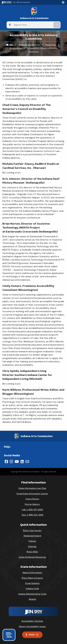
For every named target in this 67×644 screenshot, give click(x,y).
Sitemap (32, 546)
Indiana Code (32, 588)
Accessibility (16, 48)
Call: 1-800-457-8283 (32, 510)
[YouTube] (17, 462)
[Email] (27, 462)
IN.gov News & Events (32, 578)
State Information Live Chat (32, 488)
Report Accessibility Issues (32, 626)
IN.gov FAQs (32, 552)
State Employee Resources (32, 557)
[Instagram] (11, 462)
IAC (11, 45)
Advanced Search (32, 536)
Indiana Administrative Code (32, 594)
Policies (32, 541)
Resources (51, 45)
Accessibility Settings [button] (32, 621)
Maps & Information (32, 573)
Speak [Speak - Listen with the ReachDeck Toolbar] (32, 635)
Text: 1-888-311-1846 (32, 515)
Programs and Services (29, 45)
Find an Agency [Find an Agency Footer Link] (32, 504)
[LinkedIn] (22, 462)
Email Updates (32, 583)
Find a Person (32, 499)
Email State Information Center (32, 494)
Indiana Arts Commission (34, 18)
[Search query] (33, 25)
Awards (32, 599)
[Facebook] (6, 462)
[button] (64, 2)
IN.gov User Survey (32, 530)
